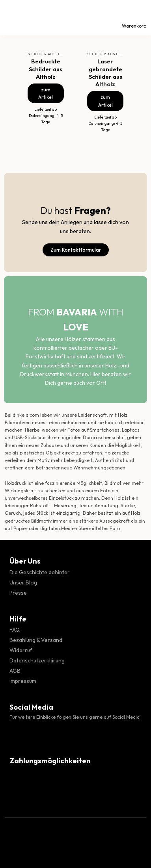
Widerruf (21, 650)
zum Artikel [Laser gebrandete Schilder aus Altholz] (105, 101)
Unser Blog (23, 582)
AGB (15, 671)
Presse (18, 593)
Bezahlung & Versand (36, 640)
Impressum (23, 681)
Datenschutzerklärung (37, 660)
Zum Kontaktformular (76, 250)
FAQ (15, 630)
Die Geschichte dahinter (40, 572)
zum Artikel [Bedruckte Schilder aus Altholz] (46, 93)
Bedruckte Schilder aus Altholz (46, 69)
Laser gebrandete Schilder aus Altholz (105, 72)
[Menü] (13, 18)
